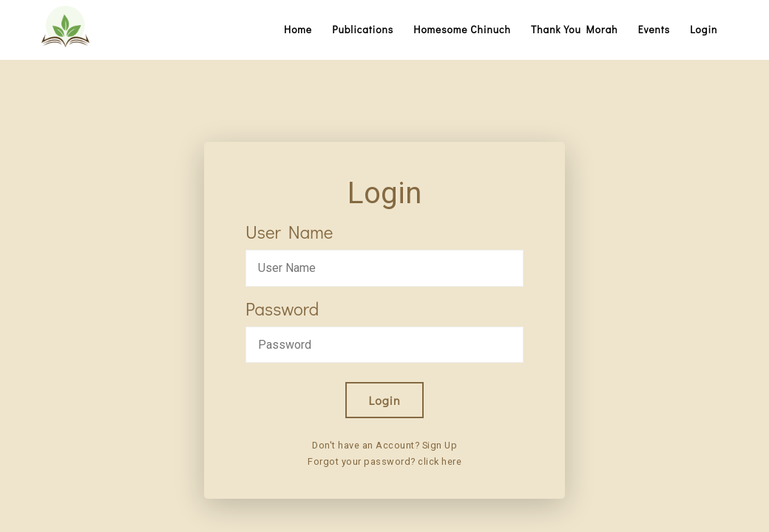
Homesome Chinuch (462, 30)
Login (704, 30)
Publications (363, 30)
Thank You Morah (575, 30)
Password (282, 308)
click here (440, 461)
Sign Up (440, 445)
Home (298, 30)
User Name (289, 232)
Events (654, 30)
